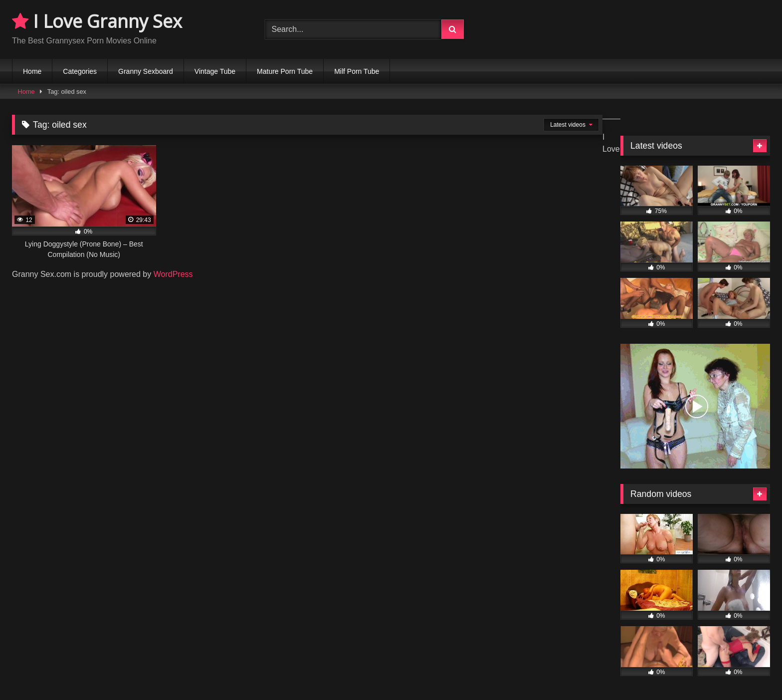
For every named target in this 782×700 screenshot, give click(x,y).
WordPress (173, 274)
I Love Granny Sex (97, 21)
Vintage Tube (215, 71)
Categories (80, 71)
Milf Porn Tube (357, 71)
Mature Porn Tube (285, 71)
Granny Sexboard (146, 71)
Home (32, 71)
